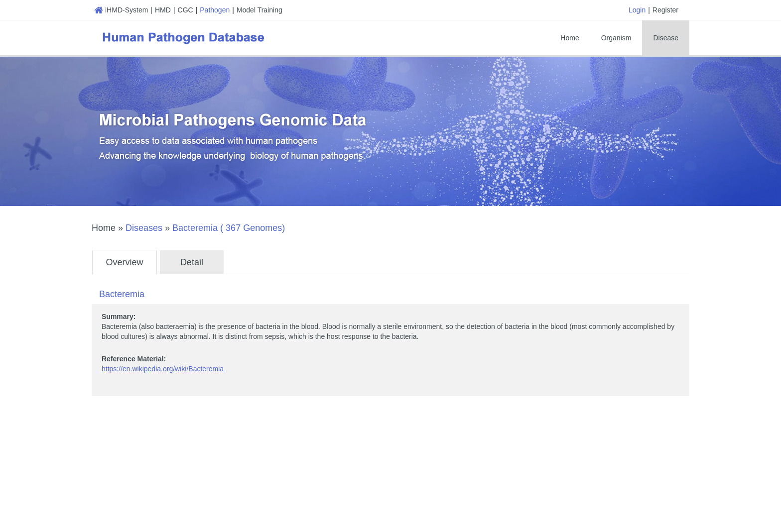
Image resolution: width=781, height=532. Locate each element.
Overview (124, 262)
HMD (163, 10)
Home (570, 38)
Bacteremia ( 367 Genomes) (229, 228)
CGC (186, 10)
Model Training (260, 10)
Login (637, 10)
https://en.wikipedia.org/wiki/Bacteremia (163, 369)
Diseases (144, 228)
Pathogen (215, 10)
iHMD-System (121, 10)
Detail (192, 262)
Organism (616, 38)
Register (665, 10)
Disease (666, 38)
